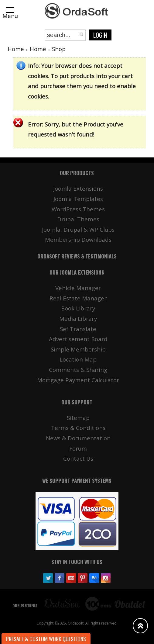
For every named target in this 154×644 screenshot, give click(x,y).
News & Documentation (78, 438)
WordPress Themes (78, 209)
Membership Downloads (78, 239)
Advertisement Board (78, 339)
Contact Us (78, 458)
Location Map (78, 359)
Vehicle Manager (78, 288)
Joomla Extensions (78, 188)
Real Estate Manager (78, 298)
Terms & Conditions (78, 428)
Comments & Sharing (78, 370)
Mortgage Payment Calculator (78, 380)
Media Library (78, 319)
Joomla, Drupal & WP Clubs (78, 229)
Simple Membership (78, 349)
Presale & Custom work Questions (46, 639)
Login (100, 35)
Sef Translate (78, 329)
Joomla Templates (78, 199)
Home (16, 49)
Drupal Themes (78, 219)
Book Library (78, 308)
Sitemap (78, 418)
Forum (78, 448)
